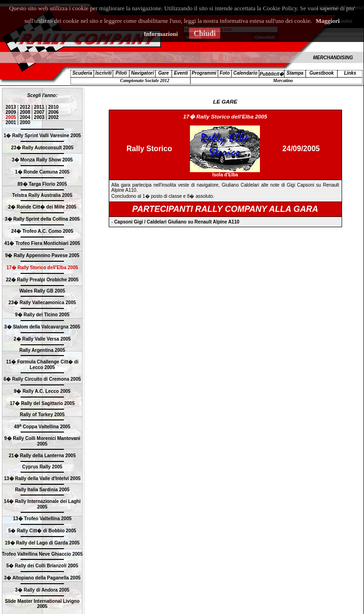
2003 (39, 117)
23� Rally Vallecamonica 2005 (42, 303)
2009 (11, 112)
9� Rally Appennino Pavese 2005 (42, 255)
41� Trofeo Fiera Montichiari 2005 (42, 243)
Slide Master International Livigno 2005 (42, 604)
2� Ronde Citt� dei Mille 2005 (42, 207)
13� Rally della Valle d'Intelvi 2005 (42, 478)
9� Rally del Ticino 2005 (42, 315)
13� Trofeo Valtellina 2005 (42, 519)
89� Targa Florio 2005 (42, 184)
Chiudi (205, 33)
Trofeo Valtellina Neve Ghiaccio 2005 (42, 554)
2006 (53, 112)
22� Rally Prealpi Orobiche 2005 (42, 280)
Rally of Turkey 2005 (42, 415)
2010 (53, 107)
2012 (25, 107)
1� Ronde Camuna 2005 (42, 172)
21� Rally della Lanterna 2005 (42, 456)
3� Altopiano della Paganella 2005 (42, 578)
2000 (25, 122)
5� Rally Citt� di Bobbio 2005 (42, 531)
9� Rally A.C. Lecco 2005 (42, 391)
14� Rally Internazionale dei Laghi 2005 (42, 504)
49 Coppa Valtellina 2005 (42, 427)
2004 (25, 117)
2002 (53, 117)
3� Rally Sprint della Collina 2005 (42, 219)
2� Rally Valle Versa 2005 (42, 339)
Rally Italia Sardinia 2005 (42, 490)
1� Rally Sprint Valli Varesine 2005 (42, 136)
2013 (11, 107)
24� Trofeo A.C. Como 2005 (42, 231)
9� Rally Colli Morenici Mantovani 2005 (42, 441)
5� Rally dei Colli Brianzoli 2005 (42, 566)
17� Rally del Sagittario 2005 (42, 403)
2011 (39, 107)
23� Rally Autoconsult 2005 (42, 148)
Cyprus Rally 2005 (42, 467)
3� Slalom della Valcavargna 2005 (42, 327)
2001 (11, 122)
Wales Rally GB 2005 (42, 291)
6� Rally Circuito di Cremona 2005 (42, 379)
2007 (39, 112)
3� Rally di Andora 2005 (42, 590)
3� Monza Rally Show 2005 (42, 160)
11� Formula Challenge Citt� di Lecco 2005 (42, 365)
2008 (25, 112)
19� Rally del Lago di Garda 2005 (42, 543)
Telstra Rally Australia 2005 (42, 195)
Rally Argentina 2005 (42, 350)
